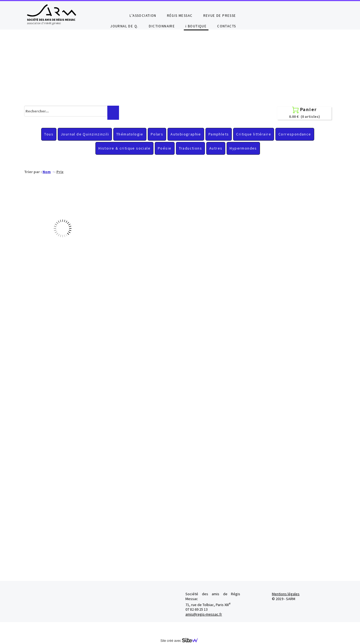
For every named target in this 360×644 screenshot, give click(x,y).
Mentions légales (286, 594)
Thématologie (130, 134)
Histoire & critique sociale (124, 148)
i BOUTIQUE (196, 26)
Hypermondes (243, 148)
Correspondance (295, 134)
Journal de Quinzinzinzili (85, 134)
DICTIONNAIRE (162, 26)
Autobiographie (186, 134)
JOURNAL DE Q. (124, 26)
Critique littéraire (254, 134)
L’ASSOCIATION (143, 16)
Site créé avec (181, 641)
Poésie (165, 148)
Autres (216, 148)
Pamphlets (219, 134)
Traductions (190, 148)
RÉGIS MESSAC (180, 16)
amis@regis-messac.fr (204, 614)
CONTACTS (226, 26)
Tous (49, 134)
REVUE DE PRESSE (220, 16)
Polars (157, 134)
